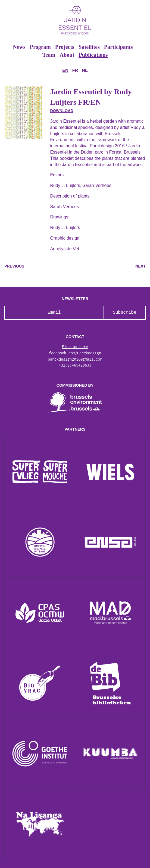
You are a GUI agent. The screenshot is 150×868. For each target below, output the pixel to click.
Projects (65, 47)
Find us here (75, 347)
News (19, 47)
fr (75, 70)
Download (62, 111)
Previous (14, 266)
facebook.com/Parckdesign (75, 353)
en (65, 70)
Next (140, 266)
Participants (118, 47)
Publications (93, 55)
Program (40, 47)
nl (85, 70)
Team (49, 55)
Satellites (89, 47)
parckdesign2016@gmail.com (75, 359)
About (67, 55)
